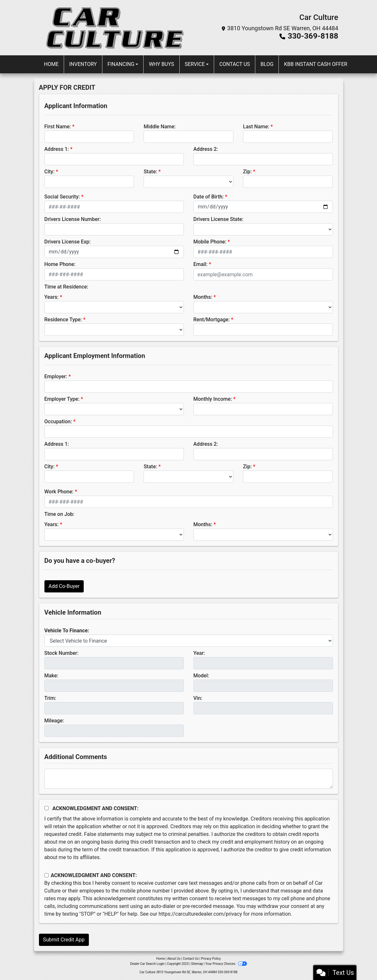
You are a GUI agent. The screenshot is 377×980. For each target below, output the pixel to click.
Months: (203, 297)
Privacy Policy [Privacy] (211, 959)
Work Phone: (59, 492)
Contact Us (191, 959)
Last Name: (256, 127)
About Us (174, 959)
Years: (52, 297)
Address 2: (206, 149)
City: (50, 172)
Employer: (56, 376)
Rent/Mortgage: (212, 320)
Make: (52, 676)
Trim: (50, 698)
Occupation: (58, 421)
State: (150, 172)
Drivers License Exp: (68, 242)
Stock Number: (61, 653)
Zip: (247, 172)
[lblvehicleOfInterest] (189, 641)
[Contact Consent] (47, 875)
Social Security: (62, 197)
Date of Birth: (209, 197)
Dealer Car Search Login (147, 964)
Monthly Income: (213, 399)
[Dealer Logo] (113, 28)
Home (160, 959)
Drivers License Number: (73, 219)
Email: (201, 264)
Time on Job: (59, 514)
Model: (201, 676)
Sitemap (197, 964)
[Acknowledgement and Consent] (47, 808)
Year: (199, 653)
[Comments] (189, 779)
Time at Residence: (66, 287)
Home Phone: (60, 264)
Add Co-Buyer (64, 586)
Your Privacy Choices (226, 964)
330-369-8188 (313, 36)
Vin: (198, 698)
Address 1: (57, 149)
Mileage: (54, 721)
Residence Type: (63, 320)
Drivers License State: (219, 219)
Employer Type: (62, 399)
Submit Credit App (64, 940)
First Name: (58, 127)
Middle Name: (160, 127)
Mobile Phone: (210, 242)
